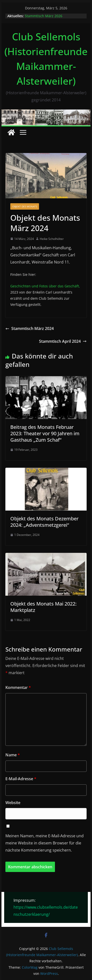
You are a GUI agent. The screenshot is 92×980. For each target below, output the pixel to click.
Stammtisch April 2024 (63, 341)
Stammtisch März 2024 (30, 328)
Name (13, 755)
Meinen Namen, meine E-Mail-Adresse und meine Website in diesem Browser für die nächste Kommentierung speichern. (45, 843)
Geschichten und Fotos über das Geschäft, (45, 286)
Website (13, 803)
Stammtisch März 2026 (44, 16)
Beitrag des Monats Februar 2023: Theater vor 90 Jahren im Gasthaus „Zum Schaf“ (45, 433)
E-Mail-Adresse (21, 779)
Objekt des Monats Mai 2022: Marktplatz (43, 607)
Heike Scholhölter (52, 239)
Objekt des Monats (25, 206)
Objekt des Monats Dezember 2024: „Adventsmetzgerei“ (44, 522)
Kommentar (18, 687)
